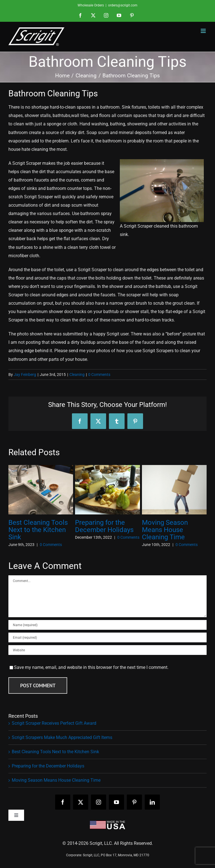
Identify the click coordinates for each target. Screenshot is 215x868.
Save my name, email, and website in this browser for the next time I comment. (91, 667)
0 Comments (99, 375)
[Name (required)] (107, 625)
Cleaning (77, 375)
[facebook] (63, 802)
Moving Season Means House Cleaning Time (165, 530)
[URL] (107, 650)
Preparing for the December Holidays (104, 526)
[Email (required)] (107, 637)
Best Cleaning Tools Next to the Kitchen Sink (38, 530)
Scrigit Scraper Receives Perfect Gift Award (54, 723)
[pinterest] (134, 802)
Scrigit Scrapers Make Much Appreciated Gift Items (62, 737)
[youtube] (116, 802)
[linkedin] (152, 802)
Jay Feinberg (25, 375)
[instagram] (99, 802)
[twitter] (81, 802)
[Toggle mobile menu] (204, 31)
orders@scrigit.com (123, 5)
